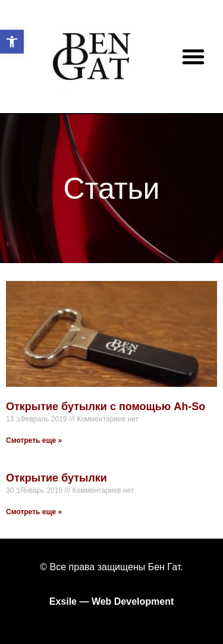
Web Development (133, 601)
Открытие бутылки (56, 478)
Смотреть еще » (34, 440)
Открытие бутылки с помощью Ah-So (106, 407)
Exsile (63, 601)
